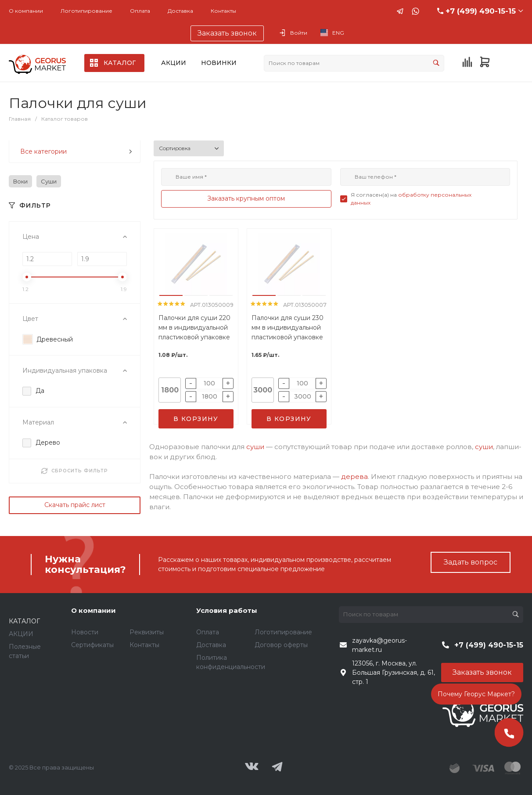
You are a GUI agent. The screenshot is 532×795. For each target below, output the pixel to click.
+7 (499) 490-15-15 (481, 11)
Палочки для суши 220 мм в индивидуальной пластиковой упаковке (194, 327)
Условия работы (227, 610)
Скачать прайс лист (75, 505)
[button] (171, 295)
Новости (85, 632)
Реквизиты (147, 632)
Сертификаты (92, 645)
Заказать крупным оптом (246, 198)
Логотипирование (86, 11)
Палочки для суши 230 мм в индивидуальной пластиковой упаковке (288, 327)
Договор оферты (281, 645)
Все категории (76, 151)
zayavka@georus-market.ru (379, 645)
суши (255, 447)
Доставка (180, 11)
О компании (26, 11)
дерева (354, 477)
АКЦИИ (21, 634)
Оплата (140, 11)
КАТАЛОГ (24, 621)
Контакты (223, 11)
